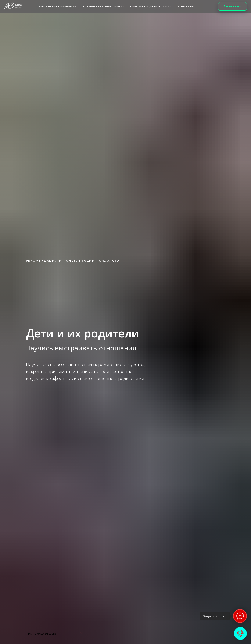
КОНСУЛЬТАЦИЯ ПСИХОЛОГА (151, 6)
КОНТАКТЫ (186, 6)
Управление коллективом (103, 6)
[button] (232, 6)
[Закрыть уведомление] (82, 633)
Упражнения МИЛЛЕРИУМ (57, 6)
